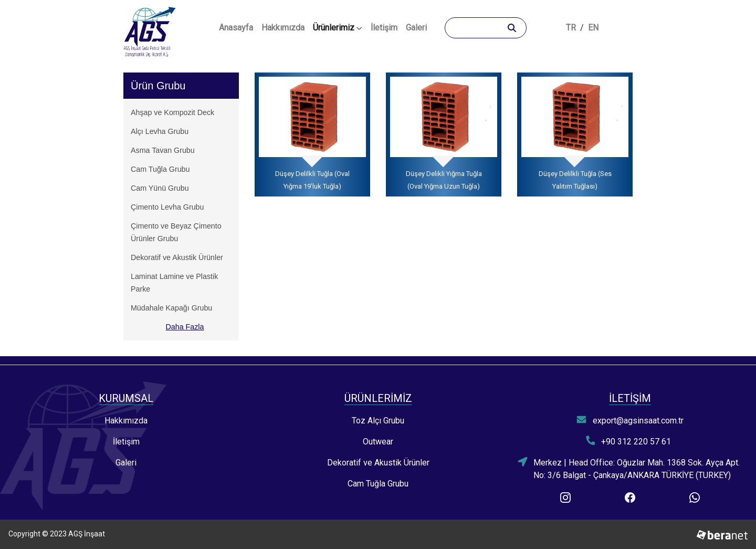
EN (593, 28)
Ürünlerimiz (338, 28)
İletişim (384, 28)
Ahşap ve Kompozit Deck (172, 112)
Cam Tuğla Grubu (160, 169)
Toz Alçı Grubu (378, 421)
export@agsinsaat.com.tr (630, 420)
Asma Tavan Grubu (163, 150)
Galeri (416, 28)
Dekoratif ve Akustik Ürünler (177, 257)
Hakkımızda (283, 28)
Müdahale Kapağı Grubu (171, 308)
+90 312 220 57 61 (628, 441)
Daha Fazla (185, 327)
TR (571, 28)
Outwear (378, 442)
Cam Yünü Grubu (160, 188)
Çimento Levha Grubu (167, 207)
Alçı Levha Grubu (160, 131)
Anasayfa (238, 27)
